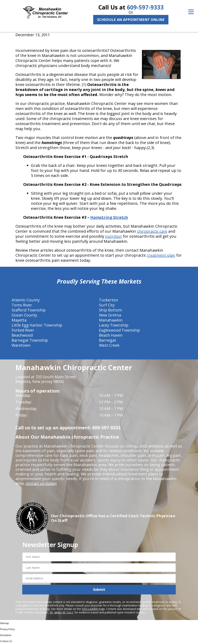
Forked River (23, 330)
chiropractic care (152, 231)
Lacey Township (114, 325)
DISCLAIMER (90, 609)
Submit (99, 589)
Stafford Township (29, 310)
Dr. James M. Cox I (61, 612)
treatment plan (161, 255)
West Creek (109, 345)
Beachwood (22, 335)
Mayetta (19, 320)
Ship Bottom (111, 310)
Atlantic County (26, 300)
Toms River (22, 305)
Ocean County (24, 315)
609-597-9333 (145, 7)
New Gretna (110, 315)
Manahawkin (111, 320)
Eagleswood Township (119, 330)
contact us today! (41, 483)
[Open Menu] (191, 12)
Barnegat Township (30, 340)
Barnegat (108, 340)
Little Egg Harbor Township (37, 325)
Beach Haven (111, 335)
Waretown (21, 345)
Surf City (107, 305)
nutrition (114, 236)
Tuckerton (109, 300)
